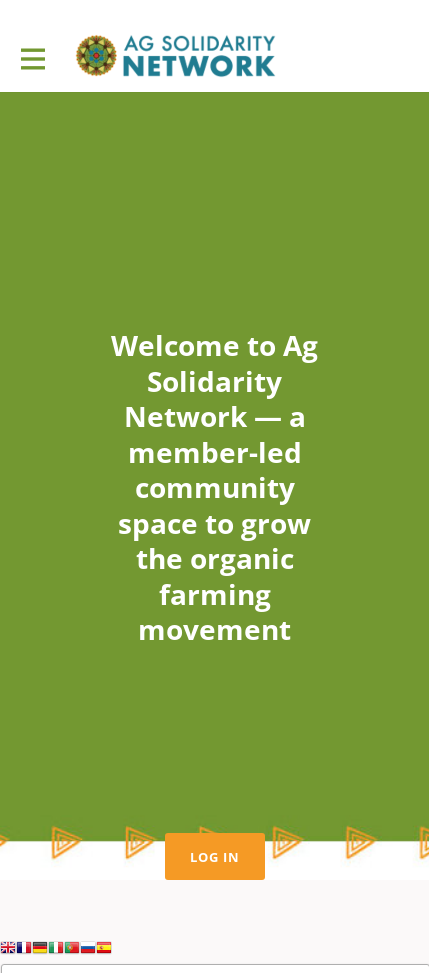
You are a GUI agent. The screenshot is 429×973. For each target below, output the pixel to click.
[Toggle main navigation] (32, 57)
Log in (215, 857)
